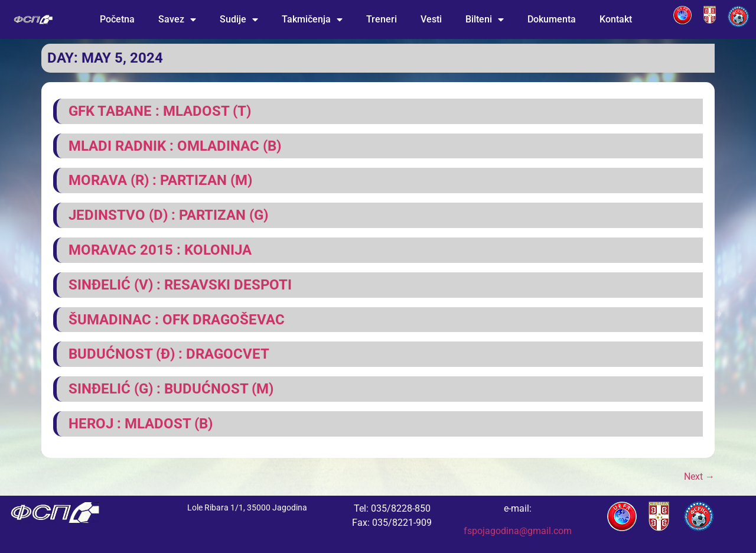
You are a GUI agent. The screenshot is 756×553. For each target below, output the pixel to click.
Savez (177, 19)
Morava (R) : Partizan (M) (160, 180)
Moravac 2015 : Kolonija (160, 250)
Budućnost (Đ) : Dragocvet (169, 354)
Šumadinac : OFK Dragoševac (177, 320)
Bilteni (485, 19)
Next (699, 476)
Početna (117, 19)
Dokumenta (552, 19)
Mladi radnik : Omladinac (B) (175, 146)
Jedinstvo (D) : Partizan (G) (168, 215)
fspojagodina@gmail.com (518, 531)
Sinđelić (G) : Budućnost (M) (171, 389)
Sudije (239, 19)
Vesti (431, 19)
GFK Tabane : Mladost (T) (160, 111)
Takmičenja (312, 19)
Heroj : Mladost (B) (141, 424)
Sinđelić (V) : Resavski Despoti (180, 285)
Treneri (382, 19)
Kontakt (616, 19)
